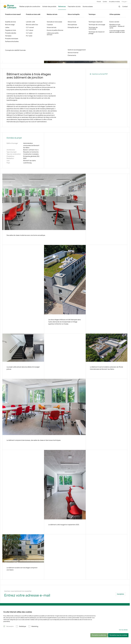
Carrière (105, 2)
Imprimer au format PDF (99, 74)
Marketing (35, 626)
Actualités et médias (114, 2)
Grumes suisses (88, 6)
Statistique (23, 626)
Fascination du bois (74, 6)
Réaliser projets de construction (30, 6)
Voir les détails (123, 630)
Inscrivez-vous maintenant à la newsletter (18, 591)
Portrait (99, 2)
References (62, 6)
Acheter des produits (49, 6)
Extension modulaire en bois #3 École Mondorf (37, 11)
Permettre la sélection (99, 635)
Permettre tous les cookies (118, 635)
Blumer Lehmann (11, 11)
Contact (125, 6)
